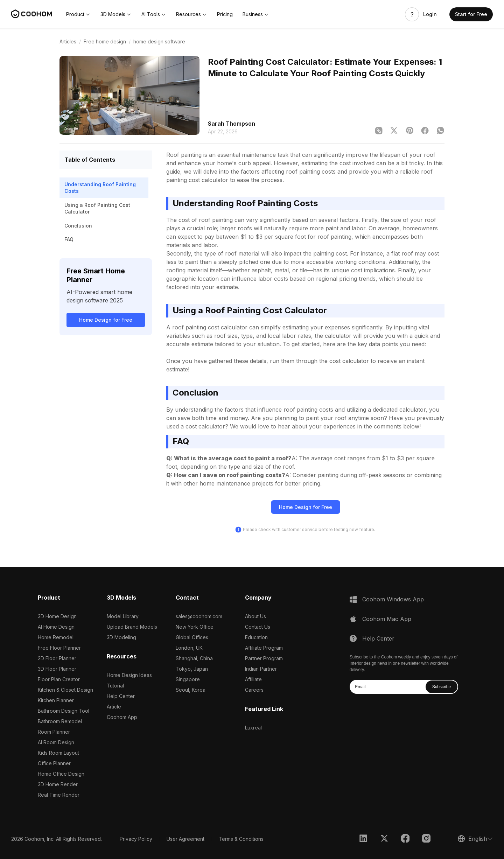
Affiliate (253, 679)
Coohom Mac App (387, 619)
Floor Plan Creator (59, 679)
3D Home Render (58, 784)
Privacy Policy (136, 839)
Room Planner (54, 732)
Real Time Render (59, 795)
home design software (159, 41)
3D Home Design (57, 616)
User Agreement (185, 839)
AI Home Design (56, 627)
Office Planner (54, 763)
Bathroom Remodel (60, 721)
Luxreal (253, 728)
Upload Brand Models (132, 627)
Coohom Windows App (393, 599)
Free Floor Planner (59, 648)
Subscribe (442, 687)
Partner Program (264, 658)
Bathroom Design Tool (64, 711)
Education (256, 637)
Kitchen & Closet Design (65, 690)
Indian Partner (261, 669)
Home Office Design (61, 774)
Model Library (123, 616)
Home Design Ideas (129, 675)
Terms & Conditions (241, 839)
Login (430, 14)
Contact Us (258, 627)
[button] (78, 14)
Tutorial (115, 686)
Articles (68, 41)
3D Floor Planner (57, 669)
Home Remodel (56, 637)
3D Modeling (121, 637)
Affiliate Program (264, 648)
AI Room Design (56, 742)
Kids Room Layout (58, 753)
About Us (255, 616)
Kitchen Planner (56, 700)
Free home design (105, 41)
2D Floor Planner (57, 658)
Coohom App (122, 717)
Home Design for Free (106, 320)
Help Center (121, 696)
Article (114, 707)
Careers (254, 690)
